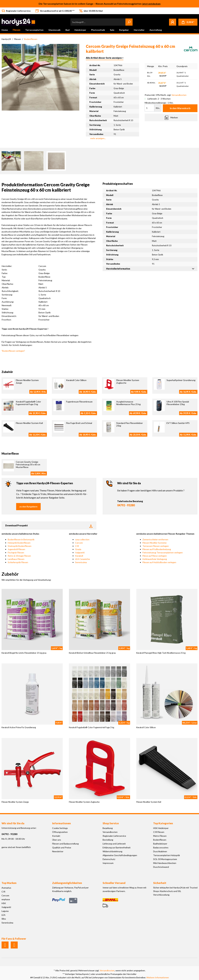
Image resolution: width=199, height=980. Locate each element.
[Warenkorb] (188, 22)
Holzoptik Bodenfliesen (19, 543)
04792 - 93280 (126, 505)
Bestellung (108, 840)
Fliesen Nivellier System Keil (29, 423)
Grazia (78, 549)
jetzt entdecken (151, 4)
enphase (6, 899)
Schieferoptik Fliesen (18, 562)
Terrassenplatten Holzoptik (167, 855)
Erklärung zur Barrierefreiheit (117, 847)
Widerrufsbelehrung (112, 851)
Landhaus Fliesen (16, 559)
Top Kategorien (163, 823)
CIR (77, 546)
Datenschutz (109, 859)
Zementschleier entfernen (155, 539)
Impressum (108, 863)
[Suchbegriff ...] (98, 22)
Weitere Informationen (158, 977)
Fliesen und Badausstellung (65, 844)
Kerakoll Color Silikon (76, 380)
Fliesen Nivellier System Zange (15, 802)
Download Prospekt (49, 526)
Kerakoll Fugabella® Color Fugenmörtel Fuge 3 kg (28, 403)
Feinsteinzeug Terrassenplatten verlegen (163, 552)
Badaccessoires (161, 847)
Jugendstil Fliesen (16, 549)
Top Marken (9, 883)
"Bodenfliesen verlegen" (13, 351)
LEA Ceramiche (83, 559)
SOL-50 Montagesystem (165, 859)
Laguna (5, 911)
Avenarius (6, 888)
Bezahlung (108, 828)
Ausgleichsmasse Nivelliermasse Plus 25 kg (128, 403)
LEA (3, 915)
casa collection (82, 539)
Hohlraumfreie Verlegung (155, 559)
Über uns (57, 840)
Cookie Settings (60, 828)
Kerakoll (79, 556)
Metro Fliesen (160, 836)
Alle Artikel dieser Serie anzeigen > (105, 58)
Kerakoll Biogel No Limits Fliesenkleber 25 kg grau (24, 653)
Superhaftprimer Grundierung (181, 380)
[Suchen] (129, 22)
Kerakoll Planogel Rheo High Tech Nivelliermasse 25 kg (161, 653)
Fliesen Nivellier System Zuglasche (84, 802)
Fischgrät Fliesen (16, 552)
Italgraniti (80, 552)
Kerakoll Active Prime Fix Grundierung (19, 727)
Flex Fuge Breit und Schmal (79, 423)
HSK (4, 903)
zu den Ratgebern (28, 507)
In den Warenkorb (180, 108)
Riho (4, 919)
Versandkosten (110, 832)
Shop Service (111, 823)
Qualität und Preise (62, 847)
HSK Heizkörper (161, 828)
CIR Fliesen (159, 832)
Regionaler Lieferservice (114, 836)
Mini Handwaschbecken (165, 863)
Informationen (61, 823)
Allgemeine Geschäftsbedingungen (120, 855)
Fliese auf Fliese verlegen (155, 556)
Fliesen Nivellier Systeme (155, 543)
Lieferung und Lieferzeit (114, 844)
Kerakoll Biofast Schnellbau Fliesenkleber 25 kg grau (92, 653)
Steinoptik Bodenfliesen (20, 546)
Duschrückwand (161, 867)
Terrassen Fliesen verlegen (156, 546)
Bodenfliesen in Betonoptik (21, 539)
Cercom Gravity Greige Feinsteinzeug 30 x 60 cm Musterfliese (28, 464)
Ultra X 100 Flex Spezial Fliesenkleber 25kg (178, 403)
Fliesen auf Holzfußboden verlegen (159, 562)
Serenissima (81, 562)
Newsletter (58, 851)
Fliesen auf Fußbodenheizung (157, 549)
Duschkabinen (160, 851)
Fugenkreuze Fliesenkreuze (79, 402)
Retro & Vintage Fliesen (19, 556)
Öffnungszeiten (60, 832)
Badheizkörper (160, 844)
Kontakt (56, 836)
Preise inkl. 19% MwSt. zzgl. (166, 95)
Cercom (79, 543)
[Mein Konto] (173, 22)
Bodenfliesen (160, 840)
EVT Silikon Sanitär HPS (178, 423)
